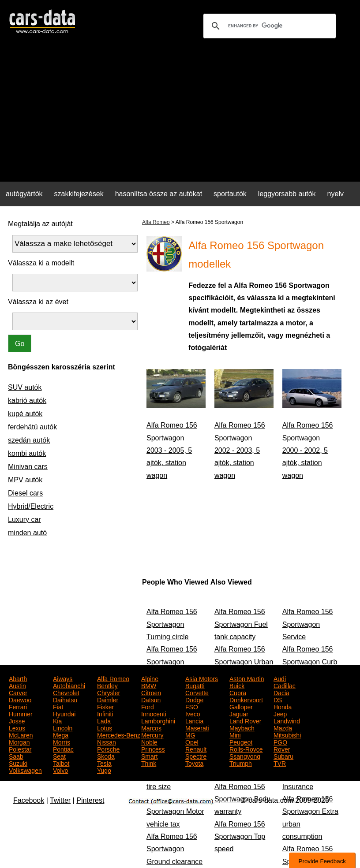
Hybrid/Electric (31, 506)
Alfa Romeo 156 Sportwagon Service (308, 624)
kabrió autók (27, 400)
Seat (59, 756)
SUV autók (25, 387)
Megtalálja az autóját (40, 224)
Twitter (60, 800)
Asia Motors (202, 678)
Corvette (197, 692)
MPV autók (25, 480)
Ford (148, 706)
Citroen (151, 692)
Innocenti (154, 713)
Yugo (104, 770)
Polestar (20, 749)
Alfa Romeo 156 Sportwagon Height (172, 662)
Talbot (61, 763)
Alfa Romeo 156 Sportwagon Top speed (240, 837)
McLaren (21, 734)
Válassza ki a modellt (41, 263)
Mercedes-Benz (119, 734)
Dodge (194, 699)
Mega (61, 734)
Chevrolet (66, 692)
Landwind (287, 720)
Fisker (105, 706)
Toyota (194, 763)
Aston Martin (247, 678)
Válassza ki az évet (38, 302)
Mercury (152, 734)
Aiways (63, 678)
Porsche (108, 749)
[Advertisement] (180, 113)
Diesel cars (25, 493)
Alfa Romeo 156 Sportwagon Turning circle (172, 624)
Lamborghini (158, 720)
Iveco (193, 713)
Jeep (280, 713)
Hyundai (64, 713)
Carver (18, 692)
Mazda (283, 727)
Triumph (241, 763)
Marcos (151, 727)
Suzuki (18, 763)
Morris (62, 741)
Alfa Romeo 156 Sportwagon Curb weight (310, 662)
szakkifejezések (79, 194)
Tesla (104, 763)
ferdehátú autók (32, 427)
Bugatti (195, 685)
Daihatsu (65, 699)
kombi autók (27, 453)
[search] (268, 26)
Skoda (106, 756)
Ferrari (18, 706)
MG (190, 734)
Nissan (107, 741)
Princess (153, 749)
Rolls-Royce (246, 749)
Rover (282, 749)
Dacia (281, 692)
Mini (235, 734)
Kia (57, 720)
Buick (237, 685)
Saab (16, 756)
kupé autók (25, 414)
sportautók (230, 194)
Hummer (21, 713)
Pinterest (90, 800)
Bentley (107, 685)
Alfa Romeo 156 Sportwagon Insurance (308, 774)
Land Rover (245, 720)
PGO (280, 741)
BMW (149, 685)
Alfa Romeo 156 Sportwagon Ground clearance (174, 849)
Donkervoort (246, 699)
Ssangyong (245, 756)
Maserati (197, 727)
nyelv (336, 194)
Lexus (17, 727)
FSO (192, 706)
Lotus (105, 727)
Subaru (283, 756)
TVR (280, 763)
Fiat (58, 706)
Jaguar (239, 713)
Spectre (196, 756)
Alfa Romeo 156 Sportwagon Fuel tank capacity (241, 624)
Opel (192, 741)
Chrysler (109, 692)
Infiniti (105, 713)
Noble (149, 741)
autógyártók (24, 194)
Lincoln (63, 727)
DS (278, 699)
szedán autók (29, 440)
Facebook (29, 800)
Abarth (18, 678)
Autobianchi (69, 685)
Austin (17, 685)
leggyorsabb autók (287, 194)
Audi (280, 678)
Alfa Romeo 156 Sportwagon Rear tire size (174, 774)
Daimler (108, 699)
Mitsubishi (287, 734)
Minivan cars (28, 467)
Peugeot (241, 741)
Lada (104, 720)
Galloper (241, 706)
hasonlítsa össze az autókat (159, 194)
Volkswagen (25, 770)
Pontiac (63, 749)
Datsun (151, 699)
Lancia (194, 720)
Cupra (238, 692)
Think (149, 763)
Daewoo (20, 699)
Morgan (19, 741)
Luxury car (24, 520)
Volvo (60, 770)
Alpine (150, 678)
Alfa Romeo (156, 222)
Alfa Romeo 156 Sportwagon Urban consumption (244, 662)
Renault (196, 749)
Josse (17, 720)
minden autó (27, 533)
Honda (283, 706)
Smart (149, 756)
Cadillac (285, 685)
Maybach (242, 727)
